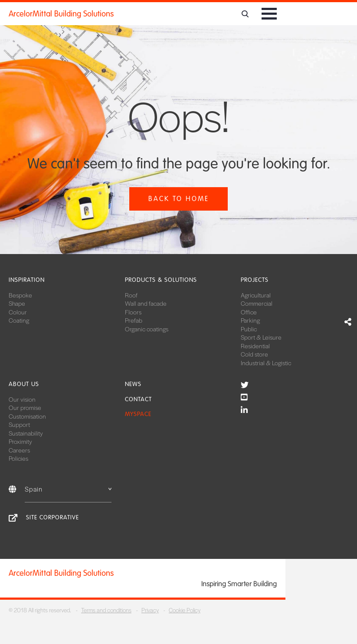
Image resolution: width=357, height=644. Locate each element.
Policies (18, 458)
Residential (255, 346)
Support (19, 424)
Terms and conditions (106, 610)
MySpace (138, 414)
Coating (19, 320)
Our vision (22, 399)
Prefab (134, 320)
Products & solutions (161, 280)
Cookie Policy (185, 610)
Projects (255, 280)
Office (249, 312)
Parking (250, 320)
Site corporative (52, 517)
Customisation (27, 416)
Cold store (254, 354)
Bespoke (20, 295)
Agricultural (256, 295)
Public (249, 329)
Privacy (150, 610)
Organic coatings (147, 329)
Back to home (179, 199)
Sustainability (26, 433)
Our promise (25, 407)
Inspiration (27, 280)
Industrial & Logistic (266, 363)
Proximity (20, 441)
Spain (68, 489)
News (133, 384)
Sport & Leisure (261, 337)
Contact (138, 399)
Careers (19, 450)
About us (24, 384)
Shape (17, 303)
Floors (133, 312)
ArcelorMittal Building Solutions (61, 14)
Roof (131, 295)
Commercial (257, 303)
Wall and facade (146, 303)
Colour (18, 312)
